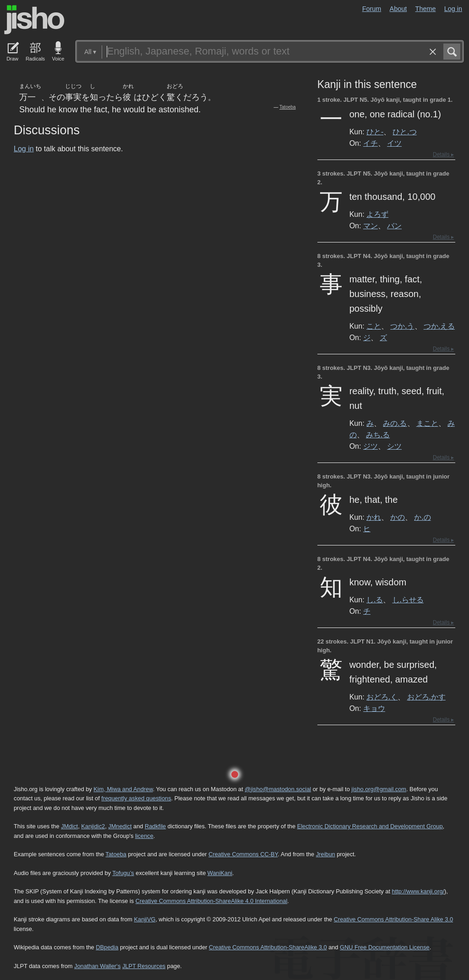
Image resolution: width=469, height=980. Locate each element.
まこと (427, 423)
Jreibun (326, 854)
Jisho (34, 20)
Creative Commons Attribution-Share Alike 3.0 (393, 919)
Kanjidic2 (93, 826)
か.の (422, 517)
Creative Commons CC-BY (243, 854)
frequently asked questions (136, 798)
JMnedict (120, 826)
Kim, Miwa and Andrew (123, 789)
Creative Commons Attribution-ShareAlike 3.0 (268, 947)
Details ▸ (443, 154)
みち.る (378, 435)
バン (394, 226)
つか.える (439, 326)
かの (398, 517)
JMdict (69, 826)
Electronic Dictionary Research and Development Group (370, 826)
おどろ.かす (426, 697)
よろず (377, 214)
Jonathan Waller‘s (97, 966)
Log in (453, 9)
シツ (394, 446)
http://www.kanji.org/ (418, 891)
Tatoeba (288, 107)
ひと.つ (404, 132)
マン (371, 226)
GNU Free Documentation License (385, 947)
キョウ (374, 708)
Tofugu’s (123, 873)
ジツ (371, 446)
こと (374, 326)
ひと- (375, 132)
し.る (375, 600)
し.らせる (408, 600)
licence (144, 836)
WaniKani (220, 873)
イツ (394, 143)
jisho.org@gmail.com (379, 789)
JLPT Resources (144, 966)
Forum (372, 9)
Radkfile (155, 826)
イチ (371, 143)
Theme (426, 9)
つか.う (402, 326)
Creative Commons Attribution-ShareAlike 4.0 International (211, 901)
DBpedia (107, 947)
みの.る (395, 423)
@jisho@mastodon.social (278, 789)
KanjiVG (145, 919)
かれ (374, 517)
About (398, 9)
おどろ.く (382, 697)
